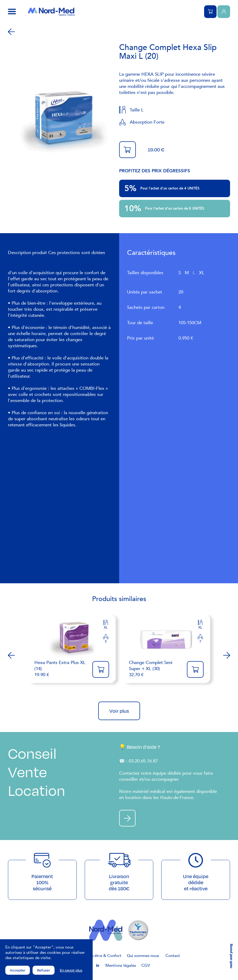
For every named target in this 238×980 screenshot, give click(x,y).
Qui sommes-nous (143, 956)
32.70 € (155, 669)
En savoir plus (71, 970)
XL (202, 273)
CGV (146, 965)
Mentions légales (121, 965)
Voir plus (119, 711)
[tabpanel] (64, 122)
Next (227, 655)
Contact (173, 956)
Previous (11, 655)
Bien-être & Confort (104, 956)
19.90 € (61, 669)
